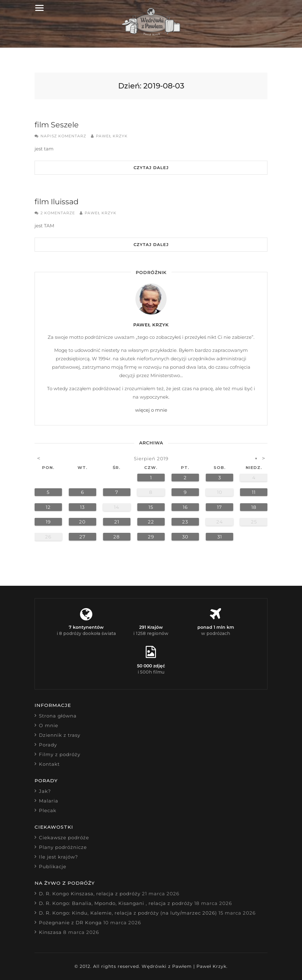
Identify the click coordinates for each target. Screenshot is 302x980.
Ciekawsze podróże (64, 838)
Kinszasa (50, 932)
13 (82, 507)
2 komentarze (58, 213)
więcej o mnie (151, 410)
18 (254, 507)
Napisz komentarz (63, 136)
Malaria (49, 801)
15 (151, 507)
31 (220, 537)
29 (151, 537)
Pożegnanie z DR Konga (70, 923)
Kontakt (49, 764)
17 (219, 507)
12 (48, 507)
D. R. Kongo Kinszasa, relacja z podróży (90, 894)
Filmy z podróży (60, 754)
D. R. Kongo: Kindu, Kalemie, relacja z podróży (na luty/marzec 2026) (128, 913)
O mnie (49, 725)
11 (254, 492)
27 (83, 537)
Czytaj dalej (151, 168)
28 (117, 537)
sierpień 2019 (151, 459)
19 (48, 522)
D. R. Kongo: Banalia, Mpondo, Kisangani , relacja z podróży (116, 903)
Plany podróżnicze (63, 847)
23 (185, 522)
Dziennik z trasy (60, 735)
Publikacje (53, 866)
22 (151, 522)
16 (185, 507)
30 (185, 537)
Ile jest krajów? (59, 857)
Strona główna (58, 716)
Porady (48, 745)
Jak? (45, 791)
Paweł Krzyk (112, 136)
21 (117, 522)
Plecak (48, 810)
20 (82, 522)
